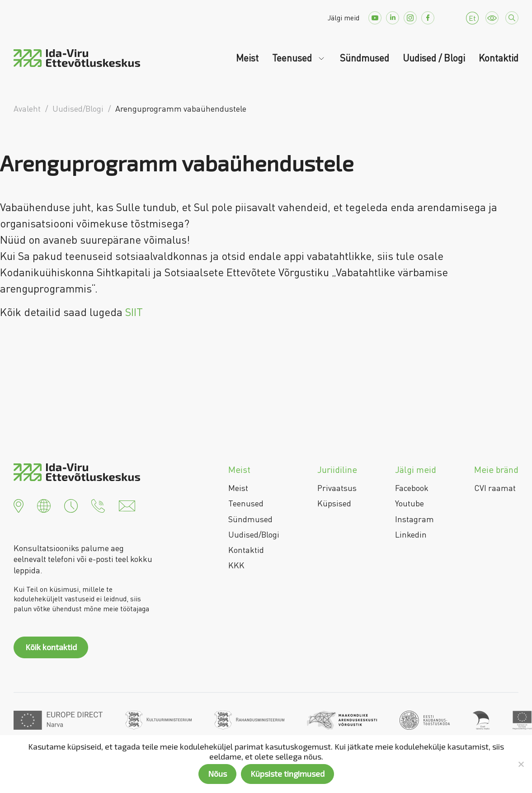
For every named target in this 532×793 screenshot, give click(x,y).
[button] (19, 505)
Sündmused (365, 58)
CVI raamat (495, 488)
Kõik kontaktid (51, 647)
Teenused (293, 58)
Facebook (412, 488)
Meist (247, 58)
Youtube (410, 503)
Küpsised (334, 503)
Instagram (414, 519)
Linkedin (411, 534)
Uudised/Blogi (254, 534)
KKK (236, 565)
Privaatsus (337, 488)
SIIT (133, 312)
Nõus (217, 774)
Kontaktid (499, 58)
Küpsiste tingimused (287, 774)
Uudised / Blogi (434, 58)
